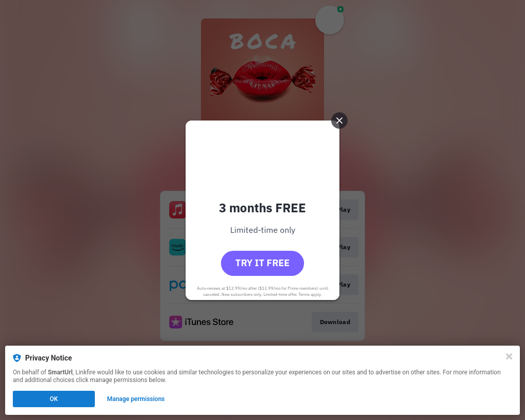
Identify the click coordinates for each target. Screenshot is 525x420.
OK (54, 399)
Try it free (262, 263)
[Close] (509, 356)
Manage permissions (136, 399)
